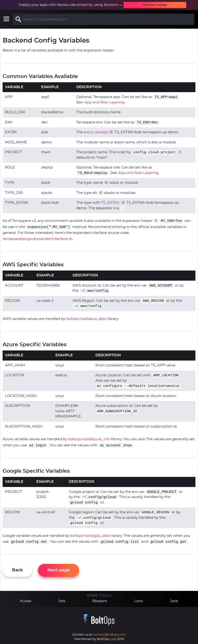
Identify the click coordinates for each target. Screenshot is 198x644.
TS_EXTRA (110, 203)
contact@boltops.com (109, 635)
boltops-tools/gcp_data (90, 536)
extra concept (96, 132)
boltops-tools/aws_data (86, 319)
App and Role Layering (104, 102)
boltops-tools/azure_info (89, 439)
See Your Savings (155, 5)
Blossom (111, 5)
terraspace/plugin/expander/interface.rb (37, 239)
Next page (59, 570)
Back (17, 570)
